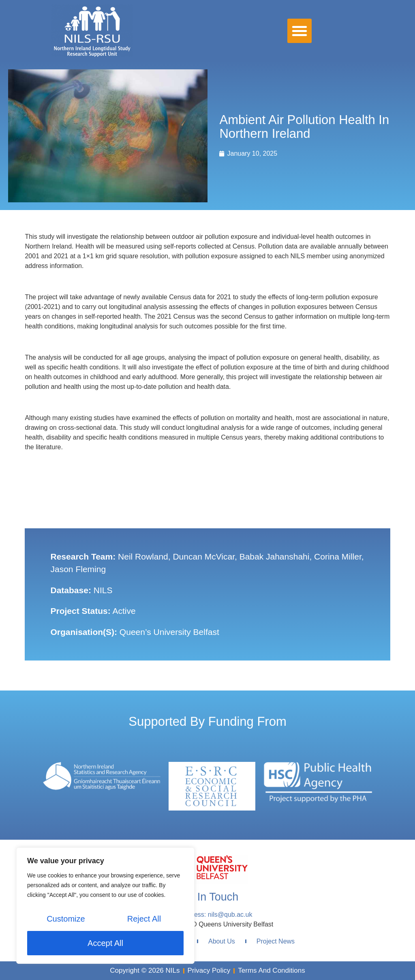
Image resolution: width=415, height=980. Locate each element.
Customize (66, 919)
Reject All (144, 919)
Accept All (105, 943)
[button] (299, 31)
